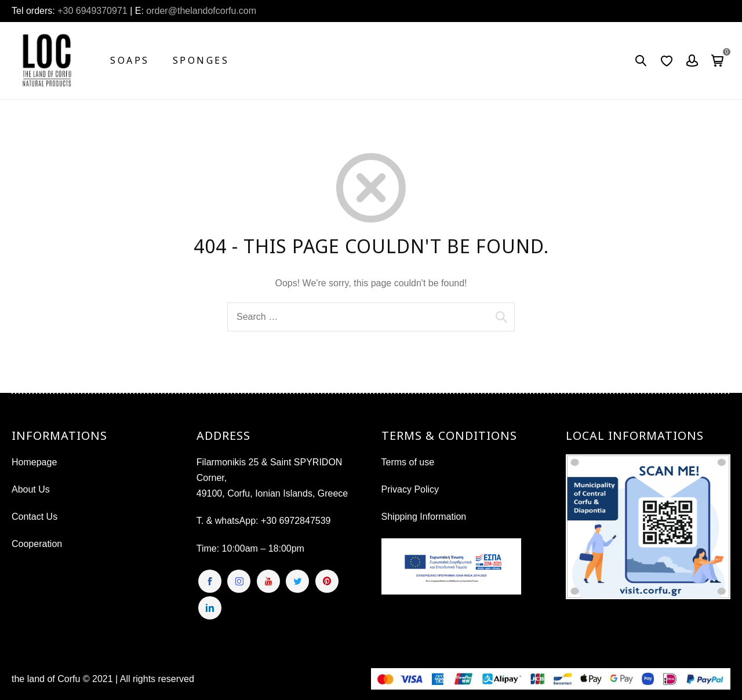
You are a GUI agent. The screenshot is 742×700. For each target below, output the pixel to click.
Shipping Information (424, 517)
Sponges (201, 60)
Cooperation (37, 544)
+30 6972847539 (296, 521)
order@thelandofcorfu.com (200, 11)
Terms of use (408, 462)
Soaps (130, 60)
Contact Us (34, 517)
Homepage (34, 462)
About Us (31, 489)
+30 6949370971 (92, 11)
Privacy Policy (410, 489)
